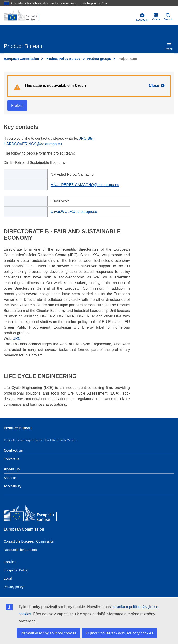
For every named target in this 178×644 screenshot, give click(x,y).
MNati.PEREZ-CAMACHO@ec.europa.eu (85, 185)
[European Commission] (37, 514)
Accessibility (13, 486)
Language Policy (16, 570)
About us (10, 478)
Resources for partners (20, 550)
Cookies (10, 562)
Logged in (142, 17)
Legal (8, 579)
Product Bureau (18, 428)
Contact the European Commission (29, 541)
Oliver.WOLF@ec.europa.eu (74, 212)
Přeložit (17, 105)
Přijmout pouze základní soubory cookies (119, 633)
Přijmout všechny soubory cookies (48, 633)
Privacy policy (14, 587)
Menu (169, 47)
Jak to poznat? (94, 3)
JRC (17, 338)
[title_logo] (26, 16)
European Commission (21, 59)
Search (168, 17)
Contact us (11, 459)
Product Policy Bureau (63, 59)
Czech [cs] (156, 17)
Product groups (99, 59)
